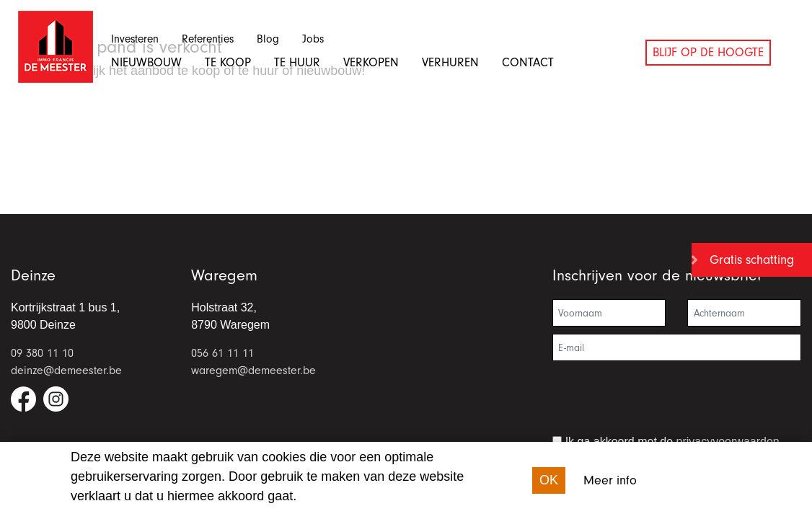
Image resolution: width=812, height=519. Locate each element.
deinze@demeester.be (66, 371)
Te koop (228, 62)
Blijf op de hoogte (708, 52)
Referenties (208, 39)
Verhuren (450, 62)
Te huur (297, 62)
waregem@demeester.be (253, 371)
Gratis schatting (752, 260)
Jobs (313, 39)
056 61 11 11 (222, 353)
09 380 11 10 (42, 353)
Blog (268, 39)
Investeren (135, 39)
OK (549, 480)
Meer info (610, 480)
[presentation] (662, 404)
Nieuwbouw (146, 62)
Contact (528, 62)
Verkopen (371, 62)
